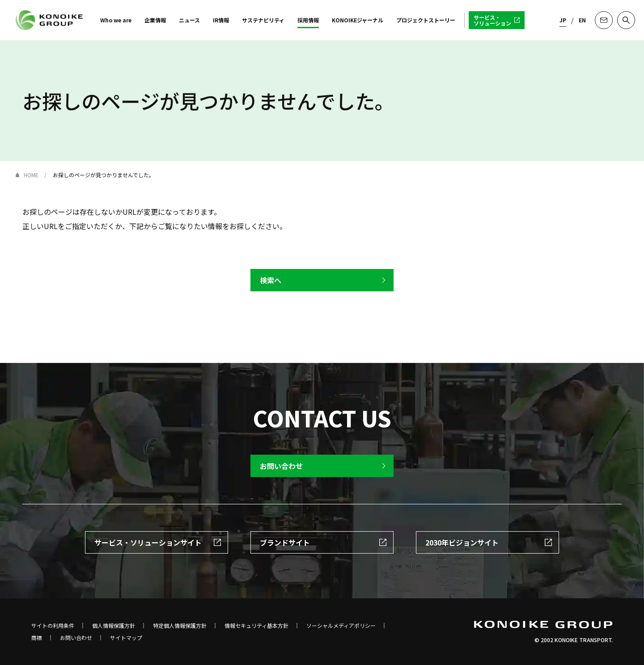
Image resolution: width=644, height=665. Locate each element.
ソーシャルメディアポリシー (341, 626)
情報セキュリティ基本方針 (256, 626)
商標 (37, 638)
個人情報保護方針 (114, 626)
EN (582, 20)
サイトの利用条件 (53, 626)
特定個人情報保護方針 (180, 626)
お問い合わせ (76, 638)
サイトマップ (126, 638)
